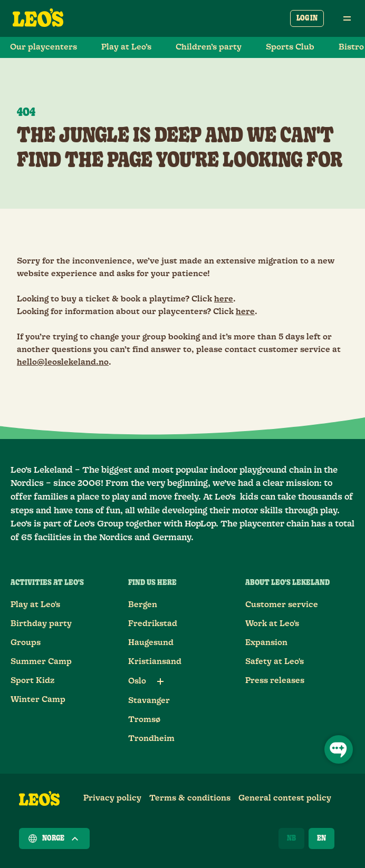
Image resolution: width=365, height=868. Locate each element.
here (224, 299)
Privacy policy (112, 798)
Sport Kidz (32, 681)
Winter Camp (38, 700)
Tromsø (144, 720)
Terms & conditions (190, 798)
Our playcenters (44, 47)
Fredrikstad (153, 624)
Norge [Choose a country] (54, 838)
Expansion (266, 643)
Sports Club (290, 47)
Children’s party (209, 47)
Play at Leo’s (126, 47)
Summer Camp (41, 662)
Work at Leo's (272, 624)
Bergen (143, 605)
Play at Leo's (35, 605)
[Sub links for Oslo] (160, 681)
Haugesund (151, 643)
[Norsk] (291, 838)
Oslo (137, 681)
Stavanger (149, 701)
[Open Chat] (339, 749)
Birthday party (41, 624)
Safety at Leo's (275, 662)
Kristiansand (155, 662)
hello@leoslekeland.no (63, 362)
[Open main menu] (347, 18)
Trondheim (151, 739)
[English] (321, 838)
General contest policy (285, 798)
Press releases (275, 681)
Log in (307, 18)
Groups (26, 643)
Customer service (282, 605)
